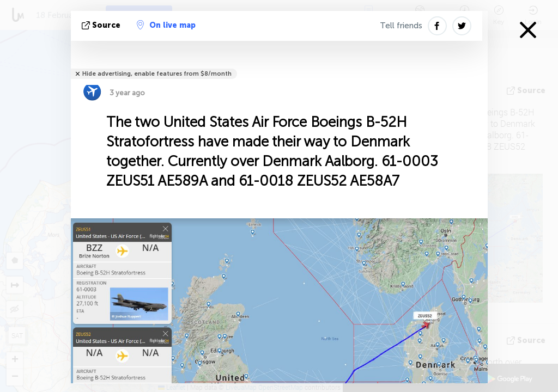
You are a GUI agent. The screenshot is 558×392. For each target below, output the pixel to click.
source (102, 25)
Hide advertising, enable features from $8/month (157, 74)
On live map (166, 25)
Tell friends (401, 26)
